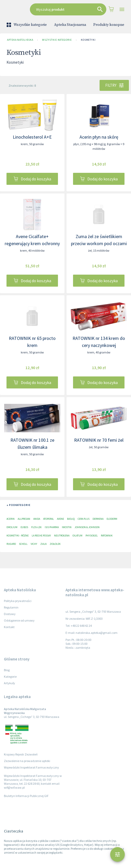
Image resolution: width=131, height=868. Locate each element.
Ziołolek (55, 544)
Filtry (114, 85)
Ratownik (107, 536)
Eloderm (112, 519)
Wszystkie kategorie (27, 25)
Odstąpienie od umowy (19, 620)
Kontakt (9, 627)
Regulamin (11, 607)
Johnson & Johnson (87, 527)
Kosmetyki (88, 40)
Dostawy (10, 614)
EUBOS (24, 527)
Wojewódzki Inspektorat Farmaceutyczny (31, 767)
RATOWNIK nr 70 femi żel (99, 440)
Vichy (34, 544)
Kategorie (10, 677)
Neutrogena (62, 536)
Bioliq (71, 519)
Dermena (98, 519)
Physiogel (92, 536)
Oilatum (77, 536)
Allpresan (24, 519)
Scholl (23, 544)
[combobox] (68, 9)
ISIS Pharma (52, 527)
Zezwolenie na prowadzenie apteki (27, 761)
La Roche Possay (41, 536)
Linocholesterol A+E (32, 137)
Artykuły (9, 683)
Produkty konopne (109, 25)
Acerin (11, 519)
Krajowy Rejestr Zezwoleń (21, 754)
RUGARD (11, 544)
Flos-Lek (36, 527)
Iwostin (67, 527)
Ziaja (43, 544)
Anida (37, 519)
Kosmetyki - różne (18, 536)
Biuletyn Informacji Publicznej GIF (26, 796)
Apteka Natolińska (20, 40)
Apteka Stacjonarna (70, 25)
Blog (7, 670)
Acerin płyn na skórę (99, 137)
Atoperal (48, 519)
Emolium (12, 527)
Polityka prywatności (18, 601)
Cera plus (84, 519)
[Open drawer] (122, 10)
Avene (60, 519)
